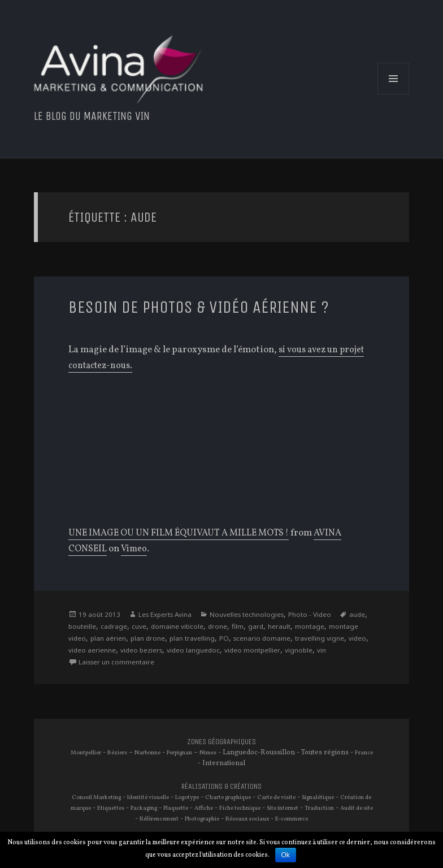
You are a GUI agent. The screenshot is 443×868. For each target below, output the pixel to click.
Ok (286, 855)
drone (247, 627)
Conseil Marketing (95, 801)
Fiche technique (255, 811)
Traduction (337, 811)
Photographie (211, 822)
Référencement (166, 822)
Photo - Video (324, 615)
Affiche (218, 811)
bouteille (105, 627)
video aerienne (140, 652)
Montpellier (93, 755)
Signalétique (327, 801)
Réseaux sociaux (259, 822)
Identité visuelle (148, 801)
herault (312, 627)
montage (344, 627)
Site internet (299, 811)
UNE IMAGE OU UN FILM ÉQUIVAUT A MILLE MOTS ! (184, 534)
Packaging (154, 811)
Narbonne (157, 755)
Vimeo (136, 549)
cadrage (139, 627)
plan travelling (232, 640)
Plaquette (188, 811)
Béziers (125, 755)
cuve (165, 627)
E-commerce (305, 822)
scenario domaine (306, 640)
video (101, 652)
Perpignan (190, 755)
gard (287, 627)
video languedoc (250, 652)
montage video (94, 640)
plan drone (185, 640)
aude (77, 627)
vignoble (83, 665)
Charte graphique (233, 801)
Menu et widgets (394, 95)
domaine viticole (205, 627)
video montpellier (312, 652)
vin (107, 665)
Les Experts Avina (169, 615)
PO (266, 640)
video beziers (194, 652)
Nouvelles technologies (257, 615)
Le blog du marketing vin (100, 116)
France (197, 766)
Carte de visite (283, 801)
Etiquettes (118, 811)
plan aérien (143, 640)
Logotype (190, 801)
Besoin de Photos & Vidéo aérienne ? (214, 307)
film (268, 627)
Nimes (221, 755)
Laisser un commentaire (171, 665)
